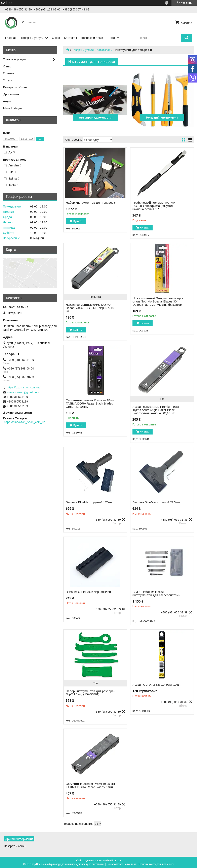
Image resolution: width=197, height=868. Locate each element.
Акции (7, 101)
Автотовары (105, 50)
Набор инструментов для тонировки (91, 203)
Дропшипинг (11, 94)
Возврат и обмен (93, 38)
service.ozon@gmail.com (23, 392)
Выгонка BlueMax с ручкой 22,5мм (156, 502)
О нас (56, 38)
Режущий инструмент (162, 118)
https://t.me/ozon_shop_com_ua (25, 422)
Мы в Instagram (14, 108)
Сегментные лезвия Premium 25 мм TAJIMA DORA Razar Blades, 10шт (90, 785)
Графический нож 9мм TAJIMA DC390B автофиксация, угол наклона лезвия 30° (154, 206)
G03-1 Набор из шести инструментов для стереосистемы (156, 593)
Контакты (70, 38)
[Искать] (186, 38)
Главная (11, 38)
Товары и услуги (32, 38)
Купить (78, 221)
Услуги (8, 80)
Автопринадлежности (95, 118)
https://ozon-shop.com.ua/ (24, 387)
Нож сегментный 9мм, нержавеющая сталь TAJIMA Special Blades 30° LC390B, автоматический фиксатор (158, 301)
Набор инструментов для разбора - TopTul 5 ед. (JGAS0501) (91, 693)
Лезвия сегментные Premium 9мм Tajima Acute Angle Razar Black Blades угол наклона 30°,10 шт (156, 410)
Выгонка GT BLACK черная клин (88, 592)
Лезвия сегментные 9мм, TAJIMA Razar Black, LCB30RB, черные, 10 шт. (90, 308)
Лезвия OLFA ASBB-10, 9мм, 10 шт (157, 685)
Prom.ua (116, 861)
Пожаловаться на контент (121, 864)
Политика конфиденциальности (156, 864)
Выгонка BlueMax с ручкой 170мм (89, 502)
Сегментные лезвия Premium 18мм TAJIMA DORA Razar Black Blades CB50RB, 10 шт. (90, 404)
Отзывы (8, 73)
